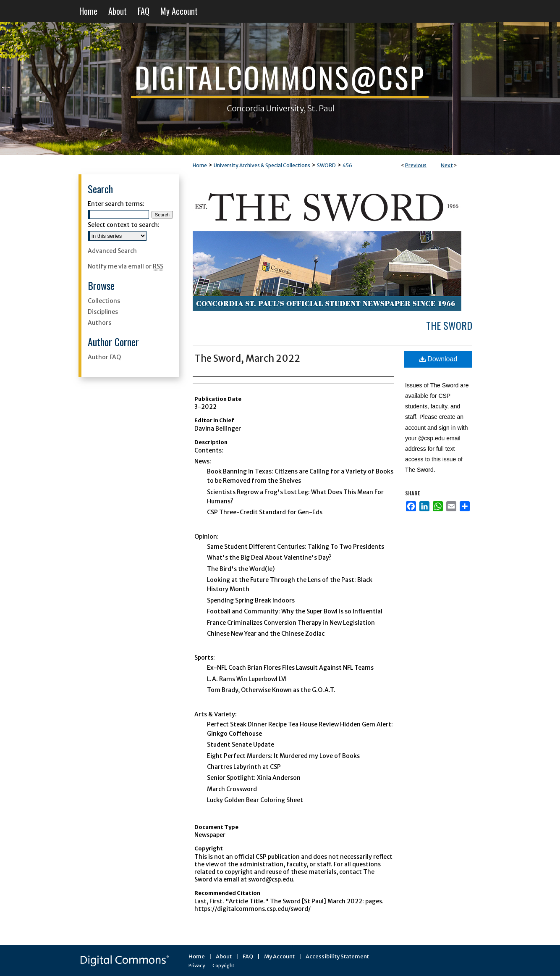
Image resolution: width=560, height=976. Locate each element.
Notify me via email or (126, 266)
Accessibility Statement (337, 956)
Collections (104, 301)
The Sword (449, 325)
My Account (279, 956)
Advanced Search (112, 251)
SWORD (326, 165)
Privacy (197, 965)
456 (347, 165)
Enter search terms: (116, 204)
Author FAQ (104, 357)
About (224, 956)
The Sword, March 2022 (247, 358)
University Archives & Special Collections (262, 165)
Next (447, 165)
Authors (99, 323)
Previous (416, 165)
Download (438, 359)
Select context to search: (124, 225)
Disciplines (103, 312)
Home (200, 165)
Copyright (223, 965)
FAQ (248, 956)
